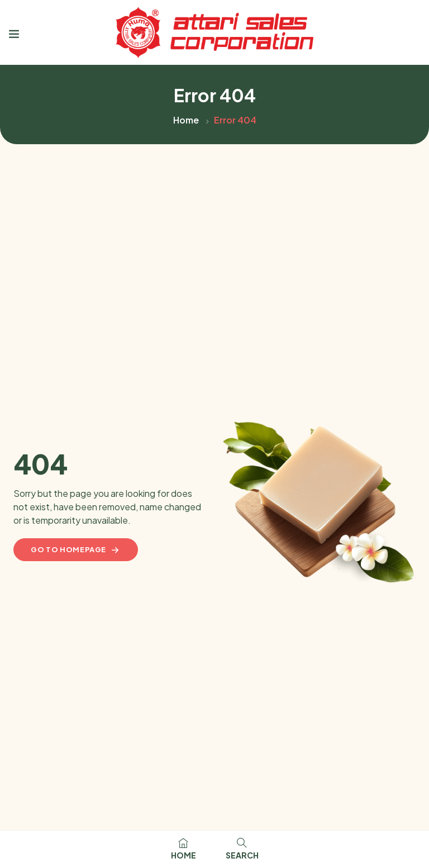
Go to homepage (76, 550)
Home (186, 120)
